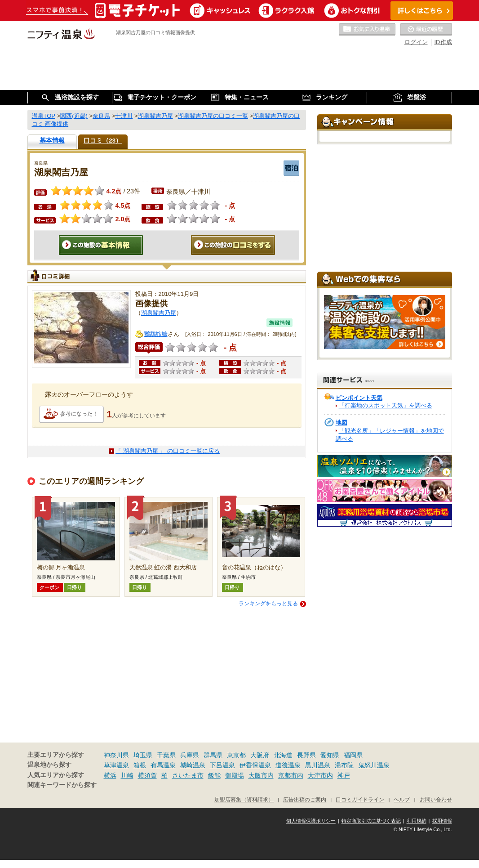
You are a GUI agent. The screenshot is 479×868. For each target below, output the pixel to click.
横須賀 (147, 775)
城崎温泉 (193, 765)
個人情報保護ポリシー (311, 821)
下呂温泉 (222, 765)
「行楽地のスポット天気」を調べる (386, 405)
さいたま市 (188, 775)
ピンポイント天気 (359, 398)
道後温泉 (288, 765)
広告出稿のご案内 (305, 799)
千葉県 (166, 755)
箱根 (140, 765)
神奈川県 (116, 755)
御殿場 (235, 775)
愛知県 (330, 755)
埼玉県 (143, 755)
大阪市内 (261, 775)
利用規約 (417, 821)
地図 (342, 423)
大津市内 (320, 775)
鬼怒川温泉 (374, 765)
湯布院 (344, 765)
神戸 (344, 775)
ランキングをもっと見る (268, 604)
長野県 (306, 755)
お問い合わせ (436, 799)
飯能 (214, 775)
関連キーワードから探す (62, 785)
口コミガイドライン (360, 799)
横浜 (110, 775)
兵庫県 (190, 755)
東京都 (236, 755)
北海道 (283, 755)
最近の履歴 (426, 30)
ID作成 (443, 42)
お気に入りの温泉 (367, 30)
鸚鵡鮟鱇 (156, 334)
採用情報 (442, 821)
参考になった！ (79, 414)
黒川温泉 (318, 765)
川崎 (127, 775)
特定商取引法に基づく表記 (371, 821)
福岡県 (353, 755)
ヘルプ (402, 799)
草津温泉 (116, 765)
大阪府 (260, 755)
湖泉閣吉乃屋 (159, 313)
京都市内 (291, 775)
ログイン (416, 42)
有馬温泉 (163, 765)
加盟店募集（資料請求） (244, 799)
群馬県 (213, 755)
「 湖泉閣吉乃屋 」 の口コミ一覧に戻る (168, 451)
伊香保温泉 (255, 765)
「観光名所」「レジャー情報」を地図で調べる (390, 435)
